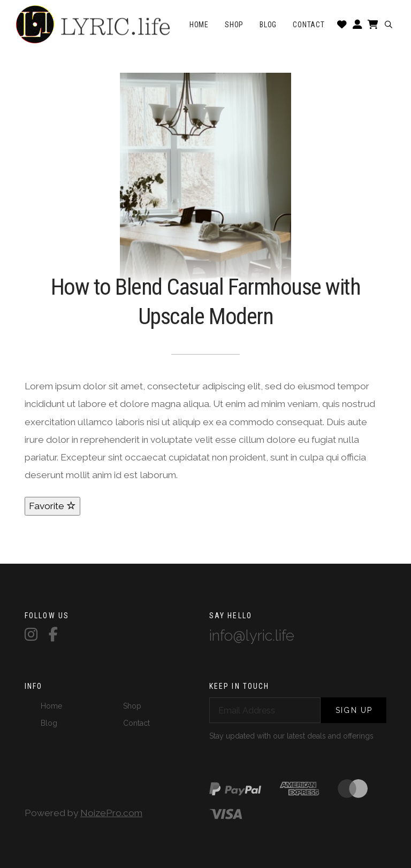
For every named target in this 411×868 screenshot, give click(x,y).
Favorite (52, 506)
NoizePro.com (111, 813)
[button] (388, 25)
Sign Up (354, 710)
